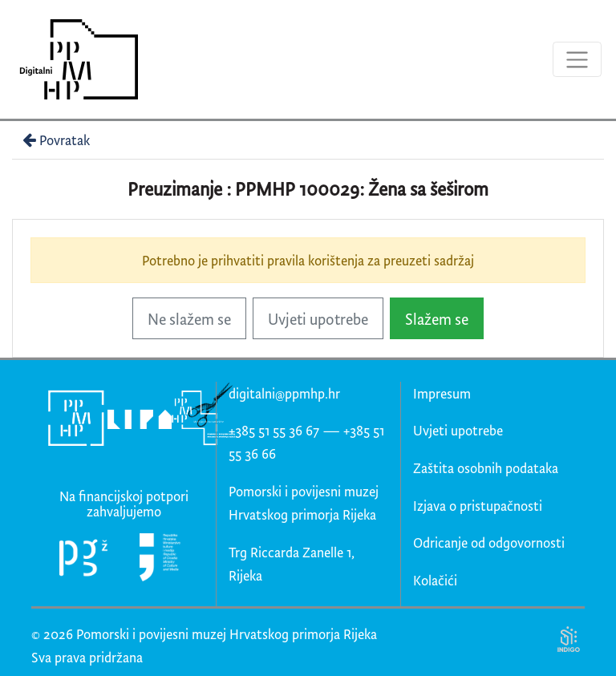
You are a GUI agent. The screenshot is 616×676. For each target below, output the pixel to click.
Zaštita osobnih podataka (486, 468)
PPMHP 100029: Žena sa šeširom (362, 189)
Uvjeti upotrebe (318, 319)
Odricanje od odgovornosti (489, 542)
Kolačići (435, 580)
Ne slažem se (189, 319)
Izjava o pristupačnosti (478, 506)
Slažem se (437, 319)
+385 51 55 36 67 (274, 430)
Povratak (55, 140)
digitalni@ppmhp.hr (284, 393)
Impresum (442, 393)
